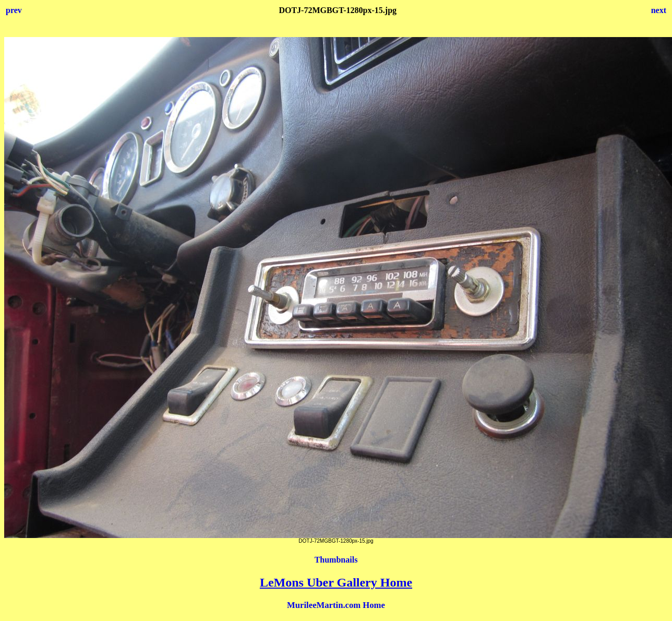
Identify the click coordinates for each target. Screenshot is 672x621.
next (659, 10)
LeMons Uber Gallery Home (336, 582)
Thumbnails (336, 560)
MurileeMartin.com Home (336, 605)
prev (14, 10)
